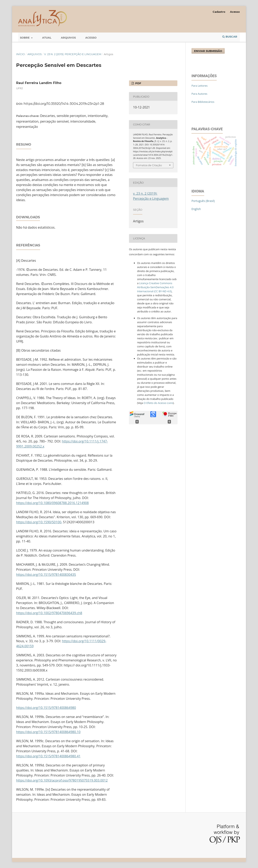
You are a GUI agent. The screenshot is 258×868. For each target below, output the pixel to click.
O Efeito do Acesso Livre (158, 403)
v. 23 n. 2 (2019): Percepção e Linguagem (73, 54)
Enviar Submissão (208, 51)
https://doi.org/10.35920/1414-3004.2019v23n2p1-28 (64, 104)
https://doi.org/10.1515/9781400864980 (46, 708)
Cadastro (219, 12)
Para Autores (199, 94)
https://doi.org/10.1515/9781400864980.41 (48, 756)
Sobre (25, 38)
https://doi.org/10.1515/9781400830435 (46, 575)
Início (20, 54)
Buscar (230, 37)
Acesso (91, 38)
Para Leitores (200, 86)
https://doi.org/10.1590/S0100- (39, 522)
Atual (47, 38)
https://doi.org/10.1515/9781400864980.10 (48, 732)
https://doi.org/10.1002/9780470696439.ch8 (49, 613)
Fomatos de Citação (149, 165)
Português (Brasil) (203, 201)
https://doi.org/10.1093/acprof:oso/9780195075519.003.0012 (62, 780)
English (196, 209)
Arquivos (68, 38)
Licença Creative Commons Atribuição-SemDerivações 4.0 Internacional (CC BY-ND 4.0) (155, 287)
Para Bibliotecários (203, 102)
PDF (138, 83)
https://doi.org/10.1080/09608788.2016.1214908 (52, 503)
